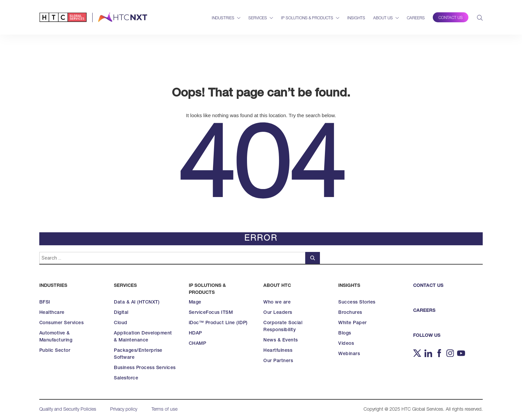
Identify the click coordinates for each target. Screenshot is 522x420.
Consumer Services (62, 323)
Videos (346, 344)
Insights (356, 18)
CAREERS (424, 311)
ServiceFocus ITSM (211, 313)
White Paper (353, 323)
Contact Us (451, 18)
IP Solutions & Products (307, 18)
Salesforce (126, 378)
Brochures (350, 313)
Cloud (121, 323)
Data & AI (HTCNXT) (137, 303)
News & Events (281, 340)
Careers (416, 18)
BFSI (45, 303)
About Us (383, 18)
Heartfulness (278, 351)
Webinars (349, 354)
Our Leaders (278, 313)
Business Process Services (145, 368)
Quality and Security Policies (68, 410)
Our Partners (278, 361)
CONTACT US (428, 286)
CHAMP (198, 344)
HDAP (195, 333)
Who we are (277, 303)
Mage (195, 303)
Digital (121, 313)
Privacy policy (124, 410)
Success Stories (357, 303)
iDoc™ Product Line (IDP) (218, 323)
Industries (223, 18)
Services (258, 18)
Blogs (345, 333)
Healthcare (52, 313)
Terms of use (164, 410)
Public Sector (55, 351)
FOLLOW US (427, 336)
